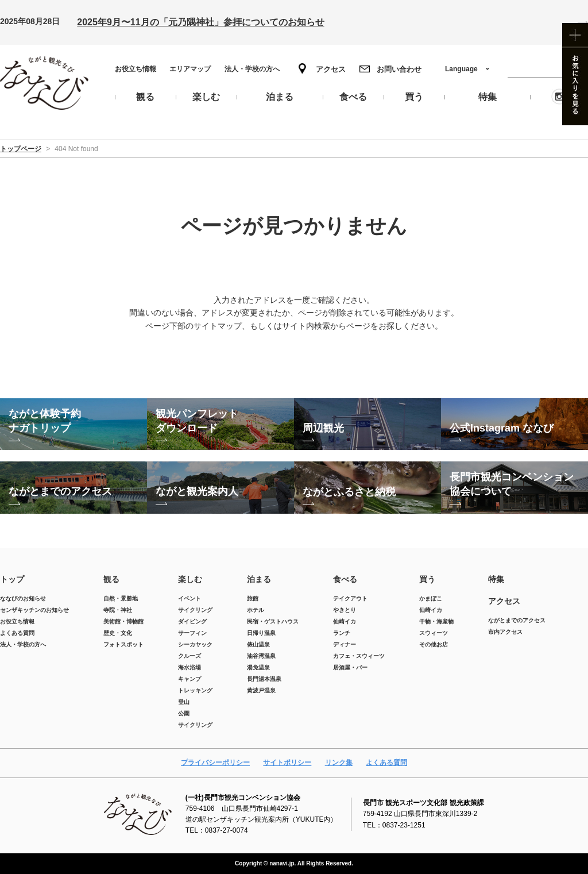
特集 (496, 579)
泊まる (259, 579)
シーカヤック (195, 644)
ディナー (345, 644)
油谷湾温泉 (261, 656)
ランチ (342, 633)
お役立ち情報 (136, 69)
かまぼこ (431, 598)
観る (111, 579)
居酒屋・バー (350, 667)
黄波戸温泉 (261, 690)
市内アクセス (505, 632)
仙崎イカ (345, 621)
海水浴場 (189, 667)
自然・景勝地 (121, 598)
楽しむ (190, 579)
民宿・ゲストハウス (273, 621)
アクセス (331, 69)
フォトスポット (123, 644)
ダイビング (192, 621)
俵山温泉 (258, 644)
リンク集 (339, 763)
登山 (184, 702)
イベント (189, 598)
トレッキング (195, 690)
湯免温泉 (258, 667)
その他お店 (434, 644)
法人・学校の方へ (252, 69)
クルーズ (189, 656)
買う (427, 579)
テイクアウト (350, 598)
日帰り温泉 (261, 633)
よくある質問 (17, 633)
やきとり (345, 610)
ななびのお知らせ (23, 598)
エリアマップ (190, 69)
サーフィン (192, 633)
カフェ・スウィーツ (359, 656)
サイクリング (195, 610)
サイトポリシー (287, 763)
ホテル (256, 610)
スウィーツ (434, 633)
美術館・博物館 (123, 621)
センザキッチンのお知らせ (34, 610)
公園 (184, 713)
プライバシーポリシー (215, 763)
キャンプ (189, 679)
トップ (12, 579)
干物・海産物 (436, 621)
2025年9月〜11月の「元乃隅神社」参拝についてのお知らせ (200, 22)
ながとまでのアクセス (517, 620)
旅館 (253, 598)
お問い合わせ (399, 69)
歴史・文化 (118, 633)
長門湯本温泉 (264, 679)
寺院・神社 (118, 610)
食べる (345, 579)
